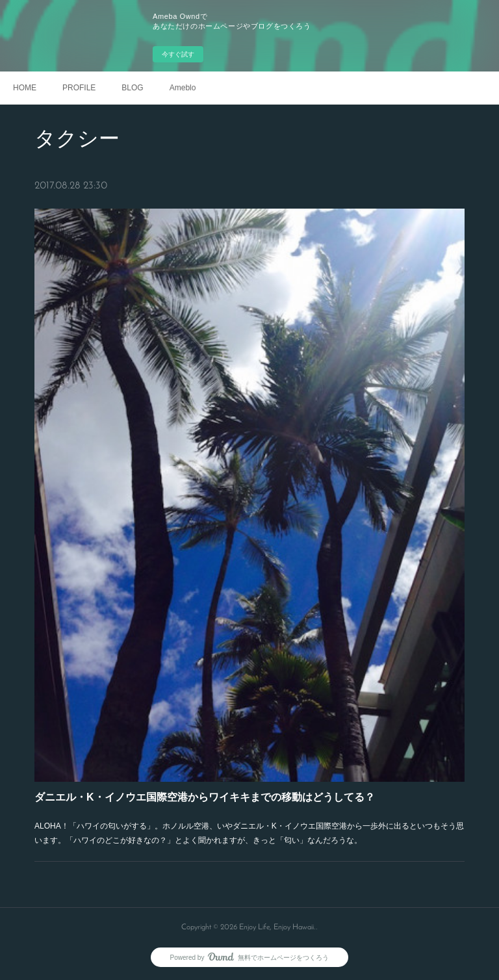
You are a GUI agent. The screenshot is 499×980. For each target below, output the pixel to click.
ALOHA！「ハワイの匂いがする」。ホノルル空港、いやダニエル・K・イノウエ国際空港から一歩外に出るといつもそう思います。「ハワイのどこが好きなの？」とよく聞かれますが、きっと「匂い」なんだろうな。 (249, 830)
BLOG (132, 88)
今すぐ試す (178, 54)
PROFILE (79, 88)
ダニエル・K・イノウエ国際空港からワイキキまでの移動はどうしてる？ (205, 794)
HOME (25, 88)
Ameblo (183, 88)
